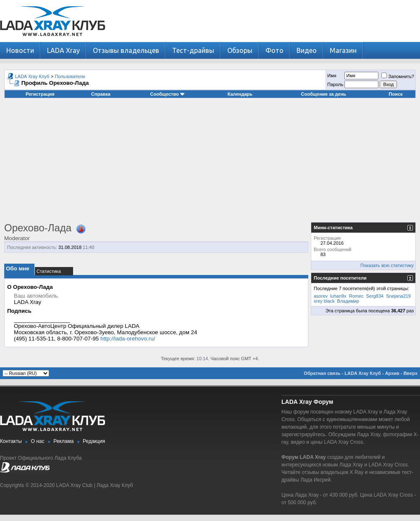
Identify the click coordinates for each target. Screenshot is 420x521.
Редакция (94, 441)
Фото (274, 50)
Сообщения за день (324, 94)
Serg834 (375, 296)
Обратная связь (322, 373)
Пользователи (70, 76)
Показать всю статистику (387, 265)
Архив (392, 373)
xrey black (324, 301)
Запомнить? (398, 76)
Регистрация (40, 94)
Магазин (343, 50)
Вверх (411, 373)
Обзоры (240, 50)
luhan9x (338, 296)
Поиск (396, 94)
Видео (307, 50)
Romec (356, 296)
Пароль (335, 84)
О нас (38, 441)
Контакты (11, 441)
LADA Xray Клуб (32, 76)
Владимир (348, 301)
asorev (321, 296)
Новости (20, 50)
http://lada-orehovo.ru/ (128, 339)
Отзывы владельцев (126, 50)
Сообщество (168, 94)
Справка (101, 94)
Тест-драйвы (193, 50)
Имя (332, 76)
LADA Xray (63, 50)
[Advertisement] (210, 163)
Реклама (63, 441)
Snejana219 (398, 296)
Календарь (240, 94)
